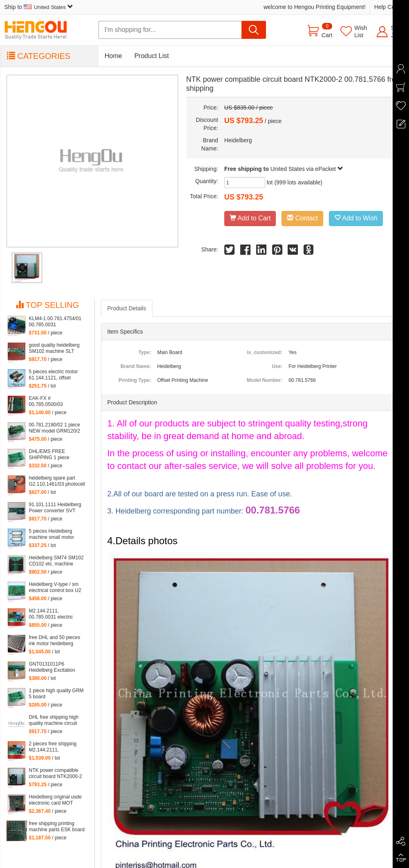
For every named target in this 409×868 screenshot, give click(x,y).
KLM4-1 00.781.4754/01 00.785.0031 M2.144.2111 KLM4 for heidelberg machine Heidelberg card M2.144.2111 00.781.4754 (55, 322)
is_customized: (265, 352)
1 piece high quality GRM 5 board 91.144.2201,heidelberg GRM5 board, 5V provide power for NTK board (56, 694)
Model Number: (265, 380)
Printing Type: (135, 380)
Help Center (390, 7)
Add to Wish (356, 218)
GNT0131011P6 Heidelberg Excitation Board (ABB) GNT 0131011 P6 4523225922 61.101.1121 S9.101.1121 (57, 667)
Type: (145, 352)
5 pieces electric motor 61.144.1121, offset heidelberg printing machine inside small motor (54, 375)
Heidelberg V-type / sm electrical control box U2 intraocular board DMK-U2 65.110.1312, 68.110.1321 (57, 588)
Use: (277, 366)
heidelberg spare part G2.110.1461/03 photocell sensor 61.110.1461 (57, 481)
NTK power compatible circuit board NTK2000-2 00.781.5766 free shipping (57, 774)
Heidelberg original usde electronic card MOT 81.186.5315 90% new (55, 800)
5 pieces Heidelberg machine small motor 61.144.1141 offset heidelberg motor (52, 534)
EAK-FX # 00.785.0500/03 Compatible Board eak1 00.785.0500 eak (55, 401)
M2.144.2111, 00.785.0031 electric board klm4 (51, 614)
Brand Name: (136, 366)
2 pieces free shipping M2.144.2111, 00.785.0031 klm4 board (55, 747)
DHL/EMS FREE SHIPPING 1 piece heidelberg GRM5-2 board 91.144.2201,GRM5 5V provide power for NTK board (57, 455)
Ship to (39, 7)
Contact (302, 218)
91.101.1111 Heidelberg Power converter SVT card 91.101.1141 (55, 508)
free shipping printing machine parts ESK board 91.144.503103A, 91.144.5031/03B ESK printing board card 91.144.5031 (57, 827)
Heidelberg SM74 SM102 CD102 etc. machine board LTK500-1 (56, 561)
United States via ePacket (307, 169)
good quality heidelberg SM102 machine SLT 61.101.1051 (54, 348)
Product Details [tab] (127, 308)
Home (113, 56)
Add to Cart (250, 218)
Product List (152, 56)
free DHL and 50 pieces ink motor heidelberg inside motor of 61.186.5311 (55, 641)
